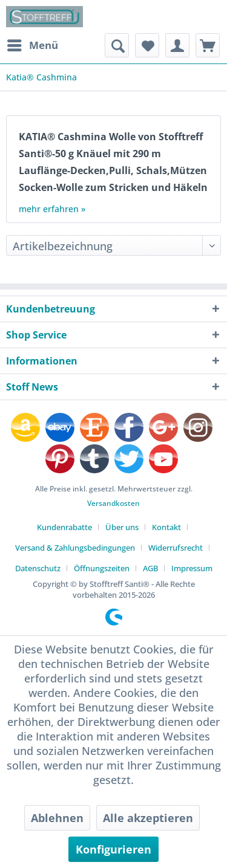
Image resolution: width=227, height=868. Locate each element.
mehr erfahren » (52, 209)
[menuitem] (32, 45)
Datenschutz (38, 568)
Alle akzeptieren (148, 818)
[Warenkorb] (208, 45)
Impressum (192, 568)
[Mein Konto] (177, 45)
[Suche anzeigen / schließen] (117, 45)
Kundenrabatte (64, 527)
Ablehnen (57, 818)
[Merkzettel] (147, 45)
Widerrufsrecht (176, 548)
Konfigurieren (113, 849)
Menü (33, 44)
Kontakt (166, 527)
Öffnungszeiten (102, 568)
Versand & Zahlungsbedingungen (75, 548)
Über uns (122, 527)
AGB (150, 568)
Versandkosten (113, 503)
